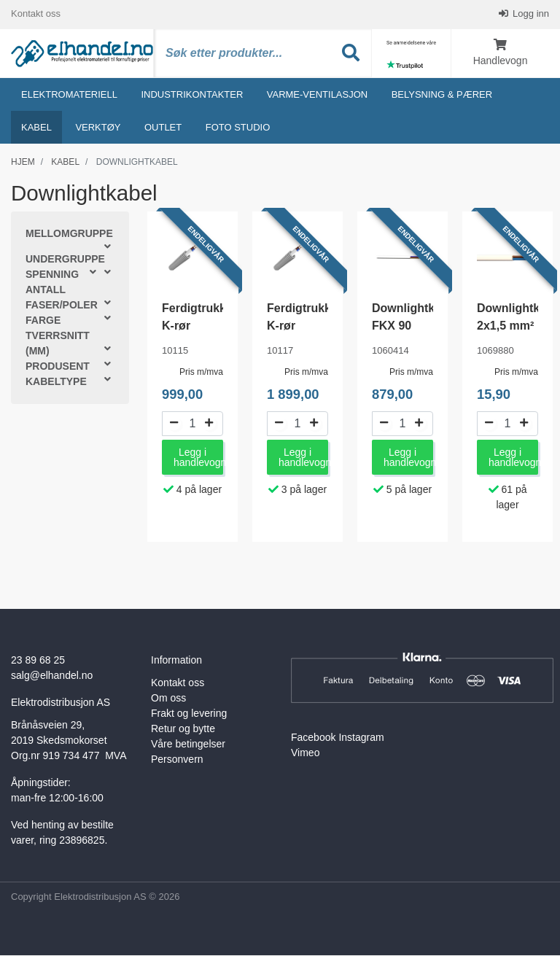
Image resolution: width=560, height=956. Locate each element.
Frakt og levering (189, 715)
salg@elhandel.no (52, 677)
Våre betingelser (188, 745)
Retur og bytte (183, 730)
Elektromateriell (69, 95)
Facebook (313, 739)
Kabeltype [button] (56, 383)
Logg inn (530, 14)
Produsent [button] (58, 368)
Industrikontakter (192, 95)
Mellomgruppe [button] (69, 235)
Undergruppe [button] (65, 260)
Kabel (36, 128)
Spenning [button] (52, 276)
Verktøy (98, 128)
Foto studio (238, 128)
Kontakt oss (36, 14)
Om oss (168, 699)
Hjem (23, 163)
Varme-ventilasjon (317, 95)
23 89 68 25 (38, 661)
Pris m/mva (201, 373)
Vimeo (305, 754)
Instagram (361, 739)
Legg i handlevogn (198, 459)
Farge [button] (43, 322)
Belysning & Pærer (442, 95)
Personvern (177, 761)
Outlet (163, 128)
